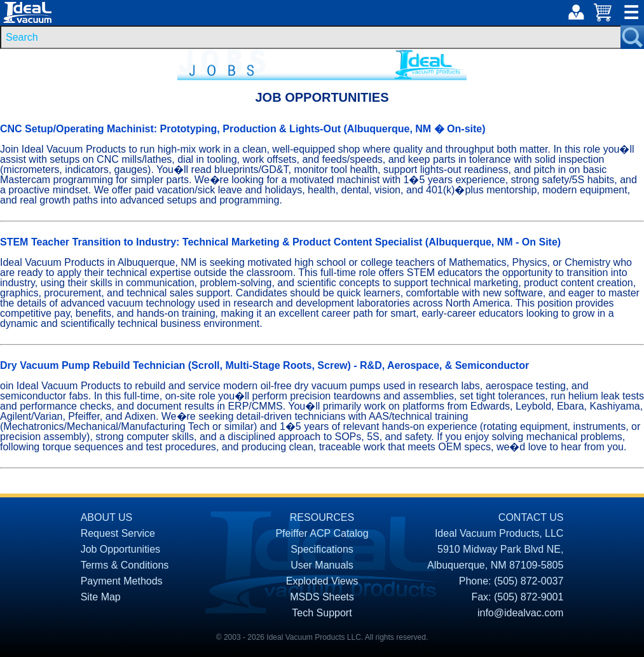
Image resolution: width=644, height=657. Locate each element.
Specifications (322, 549)
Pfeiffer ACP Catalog (322, 533)
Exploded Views (322, 581)
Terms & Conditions (125, 565)
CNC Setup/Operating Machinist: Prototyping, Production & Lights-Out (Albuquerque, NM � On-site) (243, 129)
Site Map (101, 597)
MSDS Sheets (322, 597)
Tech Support (322, 613)
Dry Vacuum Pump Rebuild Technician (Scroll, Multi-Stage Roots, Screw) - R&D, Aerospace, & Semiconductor (264, 365)
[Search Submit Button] (632, 37)
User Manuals (322, 565)
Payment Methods (122, 581)
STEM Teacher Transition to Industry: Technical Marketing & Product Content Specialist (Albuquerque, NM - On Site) (280, 242)
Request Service (118, 533)
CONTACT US (531, 517)
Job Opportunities (120, 549)
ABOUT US (107, 517)
